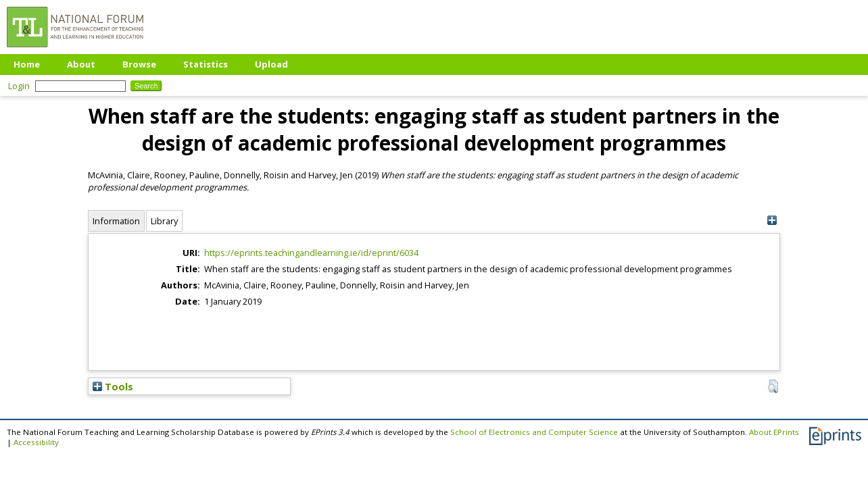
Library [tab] (164, 221)
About (81, 64)
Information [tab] (116, 221)
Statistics (206, 64)
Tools (113, 386)
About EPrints (774, 432)
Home (27, 64)
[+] (772, 221)
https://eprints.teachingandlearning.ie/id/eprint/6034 (311, 253)
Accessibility (36, 442)
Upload (271, 64)
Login (19, 86)
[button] (773, 386)
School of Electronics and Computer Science (534, 432)
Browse (139, 64)
